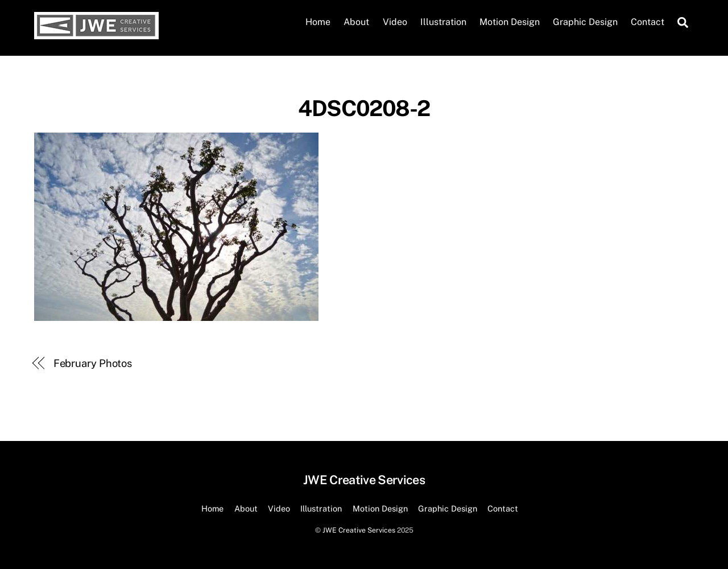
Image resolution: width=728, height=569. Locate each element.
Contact (648, 22)
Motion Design (510, 22)
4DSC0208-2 (364, 108)
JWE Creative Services (359, 530)
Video (395, 22)
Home (318, 22)
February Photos (93, 363)
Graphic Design (585, 22)
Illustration (443, 22)
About (356, 22)
